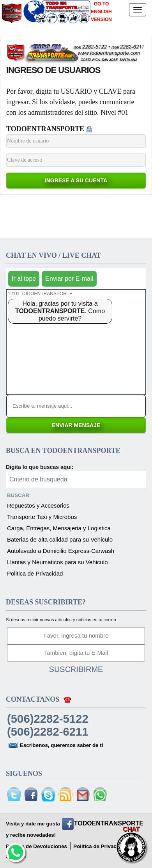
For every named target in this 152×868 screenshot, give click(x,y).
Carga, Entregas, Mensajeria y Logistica (59, 528)
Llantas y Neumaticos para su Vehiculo (57, 562)
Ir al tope (24, 279)
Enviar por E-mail (69, 279)
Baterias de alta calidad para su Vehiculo (60, 539)
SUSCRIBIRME (76, 669)
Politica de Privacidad (35, 573)
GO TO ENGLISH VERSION (101, 12)
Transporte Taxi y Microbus (42, 517)
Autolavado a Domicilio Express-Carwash (61, 551)
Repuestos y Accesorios (38, 505)
